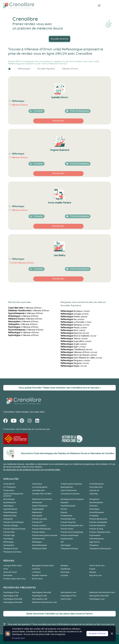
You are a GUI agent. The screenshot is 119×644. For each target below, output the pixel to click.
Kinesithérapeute (10, 512)
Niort (73, 330)
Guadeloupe (65, 569)
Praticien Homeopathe (98, 522)
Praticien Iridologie (11, 526)
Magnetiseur (37, 512)
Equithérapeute (10, 503)
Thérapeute (94, 545)
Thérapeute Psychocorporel (100, 549)
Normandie (8, 575)
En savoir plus (18, 638)
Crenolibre (9, 412)
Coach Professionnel (69, 490)
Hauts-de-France (10, 572)
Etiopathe (64, 503)
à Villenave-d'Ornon (25, 308)
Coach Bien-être (38, 490)
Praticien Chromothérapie (13, 522)
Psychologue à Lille (39, 596)
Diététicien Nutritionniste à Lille (44, 602)
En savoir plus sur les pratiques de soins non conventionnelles (32, 470)
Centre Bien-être (96, 487)
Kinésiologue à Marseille (13, 602)
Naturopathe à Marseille (99, 596)
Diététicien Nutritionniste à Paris (102, 592)
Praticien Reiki (9, 532)
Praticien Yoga (9, 535)
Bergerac (75, 363)
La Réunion (36, 572)
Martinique (65, 572)
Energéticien (94, 499)
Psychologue (8, 539)
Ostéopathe (8, 519)
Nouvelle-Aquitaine (46, 69)
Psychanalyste (95, 535)
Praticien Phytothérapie (41, 529)
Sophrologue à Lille (11, 596)
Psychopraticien (67, 539)
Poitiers (74, 317)
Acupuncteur (37, 484)
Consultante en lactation (70, 494)
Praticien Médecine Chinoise (14, 529)
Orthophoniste (66, 516)
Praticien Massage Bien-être (72, 526)
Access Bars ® (9, 484)
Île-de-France (37, 579)
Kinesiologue (94, 509)
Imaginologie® (38, 509)
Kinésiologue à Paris (68, 596)
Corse (6, 569)
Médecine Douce (10, 516)
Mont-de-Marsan (79, 355)
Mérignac (75, 325)
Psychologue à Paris (11, 592)
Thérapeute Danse (11, 549)
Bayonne (75, 333)
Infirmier (64, 509)
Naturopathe (37, 516)
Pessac (74, 328)
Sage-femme (94, 542)
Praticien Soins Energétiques (72, 532)
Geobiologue (8, 506)
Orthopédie (94, 516)
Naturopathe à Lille (40, 599)
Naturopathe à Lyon (68, 592)
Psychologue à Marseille (13, 599)
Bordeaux (75, 311)
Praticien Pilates (67, 529)
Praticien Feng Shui (68, 522)
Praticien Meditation (97, 526)
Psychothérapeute (96, 539)
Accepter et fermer (97, 634)
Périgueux (75, 361)
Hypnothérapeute (10, 509)
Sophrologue (66, 545)
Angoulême (76, 341)
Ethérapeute (37, 503)
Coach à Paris (66, 599)
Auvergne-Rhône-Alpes (13, 566)
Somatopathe (9, 545)
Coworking (94, 494)
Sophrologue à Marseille (42, 592)
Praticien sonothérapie (69, 535)
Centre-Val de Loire (97, 566)
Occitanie (64, 575)
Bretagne (64, 566)
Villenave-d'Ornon (70, 69)
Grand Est (36, 569)
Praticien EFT (37, 522)
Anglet (74, 344)
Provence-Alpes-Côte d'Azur (14, 579)
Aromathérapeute (96, 484)
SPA (62, 542)
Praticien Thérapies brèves (100, 532)
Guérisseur (94, 506)
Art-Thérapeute (9, 487)
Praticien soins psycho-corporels (45, 535)
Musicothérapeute (97, 512)
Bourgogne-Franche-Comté (43, 566)
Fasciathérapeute (96, 503)
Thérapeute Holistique (69, 549)
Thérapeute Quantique (12, 552)
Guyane (92, 569)
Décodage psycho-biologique (72, 499)
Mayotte (93, 572)
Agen (73, 347)
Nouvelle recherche (59, 39)
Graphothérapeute (68, 506)
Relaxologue (37, 542)
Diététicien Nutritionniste (42, 499)
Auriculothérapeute (40, 487)
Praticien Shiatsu (39, 532)
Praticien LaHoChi (39, 526)
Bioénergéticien (67, 487)
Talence (74, 339)
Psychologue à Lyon (97, 599)
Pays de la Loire (95, 575)
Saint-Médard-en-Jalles (81, 358)
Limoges (74, 314)
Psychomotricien (38, 539)
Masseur (64, 512)
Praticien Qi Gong (96, 529)
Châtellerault (76, 350)
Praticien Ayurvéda (39, 519)
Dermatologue (9, 499)
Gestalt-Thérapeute (40, 506)
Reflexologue (24, 69)
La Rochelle (76, 322)
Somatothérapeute (39, 545)
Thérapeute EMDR (39, 549)
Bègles (74, 366)
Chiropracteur (9, 490)
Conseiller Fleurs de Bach (42, 494)
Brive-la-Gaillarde (78, 336)
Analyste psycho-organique (71, 484)
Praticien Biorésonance (98, 519)
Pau (72, 319)
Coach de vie (94, 490)
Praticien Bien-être (68, 519)
